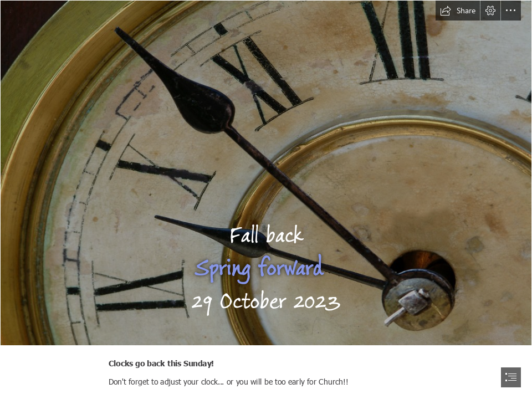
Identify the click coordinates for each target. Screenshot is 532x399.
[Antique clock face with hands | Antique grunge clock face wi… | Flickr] (266, 173)
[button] (458, 11)
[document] (266, 199)
